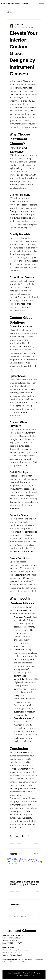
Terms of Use (28, 973)
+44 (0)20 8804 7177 (14, 943)
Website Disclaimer (27, 975)
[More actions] (37, 26)
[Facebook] (4, 965)
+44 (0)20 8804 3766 (13, 940)
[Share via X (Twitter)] (17, 836)
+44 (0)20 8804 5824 (13, 938)
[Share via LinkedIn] (23, 836)
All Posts (10, 12)
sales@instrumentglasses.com (13, 935)
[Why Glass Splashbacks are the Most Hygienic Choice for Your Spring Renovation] (25, 868)
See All (36, 853)
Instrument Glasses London (15, 4)
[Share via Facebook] (11, 836)
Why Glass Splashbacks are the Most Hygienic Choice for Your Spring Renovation (25, 883)
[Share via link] (28, 836)
